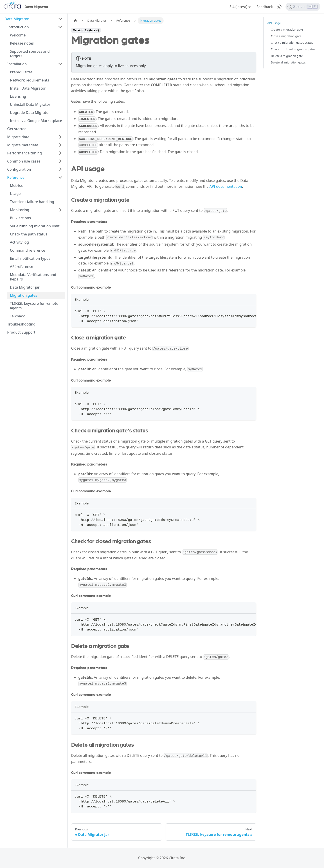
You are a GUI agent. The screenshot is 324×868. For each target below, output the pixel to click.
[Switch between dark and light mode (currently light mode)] (279, 7)
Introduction (18, 27)
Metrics (16, 185)
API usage (274, 23)
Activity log (19, 242)
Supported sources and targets (30, 54)
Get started (17, 129)
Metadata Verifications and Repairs (33, 277)
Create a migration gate (287, 29)
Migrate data (18, 137)
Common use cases (24, 161)
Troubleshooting (21, 324)
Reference (16, 177)
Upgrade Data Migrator (30, 113)
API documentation (226, 186)
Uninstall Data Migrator (30, 104)
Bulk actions (20, 218)
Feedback (265, 7)
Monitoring (20, 210)
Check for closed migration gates (293, 49)
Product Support (21, 332)
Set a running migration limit (35, 226)
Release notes (22, 43)
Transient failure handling (32, 202)
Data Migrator (17, 19)
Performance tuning (25, 153)
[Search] (303, 7)
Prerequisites (21, 72)
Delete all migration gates (288, 62)
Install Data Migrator (28, 88)
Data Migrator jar (25, 287)
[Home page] (75, 21)
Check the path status (29, 234)
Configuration (19, 169)
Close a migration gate (286, 36)
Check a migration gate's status (292, 43)
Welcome (18, 35)
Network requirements (29, 80)
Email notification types (30, 258)
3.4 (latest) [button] (238, 7)
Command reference (28, 250)
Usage (15, 194)
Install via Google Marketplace (36, 121)
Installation (17, 64)
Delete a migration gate (287, 56)
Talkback (17, 316)
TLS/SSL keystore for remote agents (34, 306)
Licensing (18, 96)
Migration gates (24, 295)
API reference (21, 267)
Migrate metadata (23, 145)
